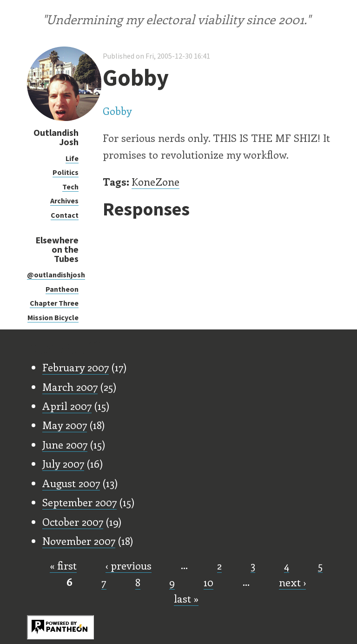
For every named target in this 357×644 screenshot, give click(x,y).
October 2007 (73, 522)
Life (72, 158)
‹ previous (129, 565)
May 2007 (65, 425)
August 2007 (71, 483)
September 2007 (79, 502)
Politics (66, 172)
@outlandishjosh (56, 275)
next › (292, 582)
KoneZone (155, 181)
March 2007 (70, 387)
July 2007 (63, 463)
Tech (70, 187)
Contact (65, 215)
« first (63, 565)
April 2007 (67, 406)
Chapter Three (54, 303)
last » (186, 598)
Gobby (117, 111)
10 (208, 582)
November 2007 (79, 541)
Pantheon (62, 289)
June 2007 (65, 444)
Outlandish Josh (56, 137)
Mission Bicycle (53, 317)
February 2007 (76, 367)
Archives (64, 201)
